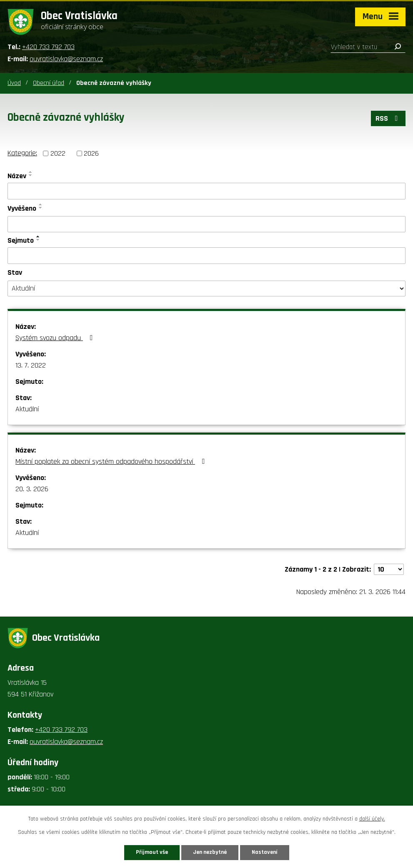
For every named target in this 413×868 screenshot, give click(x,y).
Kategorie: (22, 153)
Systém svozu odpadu (56, 338)
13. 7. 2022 (31, 365)
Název (17, 176)
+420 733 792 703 (48, 47)
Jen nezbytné (210, 852)
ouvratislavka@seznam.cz (66, 59)
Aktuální (27, 409)
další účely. (372, 819)
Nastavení (265, 852)
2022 (58, 153)
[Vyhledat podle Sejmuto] (206, 256)
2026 (91, 153)
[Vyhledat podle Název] (206, 191)
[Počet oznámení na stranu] (389, 569)
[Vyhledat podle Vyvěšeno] (206, 224)
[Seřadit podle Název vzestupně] (31, 172)
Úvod (14, 83)
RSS (388, 118)
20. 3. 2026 (32, 489)
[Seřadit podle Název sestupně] (31, 175)
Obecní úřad (49, 83)
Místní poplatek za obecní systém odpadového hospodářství (112, 461)
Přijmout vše (152, 852)
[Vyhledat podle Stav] (206, 289)
